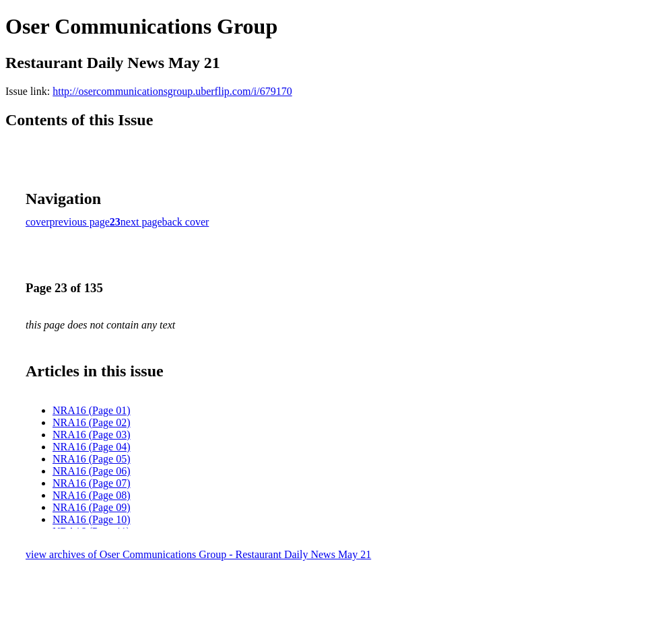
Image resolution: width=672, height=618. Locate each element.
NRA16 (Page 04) (92, 447)
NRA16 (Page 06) (92, 471)
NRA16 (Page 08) (92, 495)
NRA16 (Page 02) (92, 422)
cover (38, 222)
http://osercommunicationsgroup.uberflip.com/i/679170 (172, 91)
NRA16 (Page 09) (92, 507)
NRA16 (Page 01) (92, 410)
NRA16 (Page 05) (92, 459)
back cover (186, 222)
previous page (80, 222)
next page (141, 222)
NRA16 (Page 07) (92, 483)
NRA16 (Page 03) (92, 435)
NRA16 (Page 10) (92, 519)
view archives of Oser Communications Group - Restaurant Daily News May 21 (198, 554)
